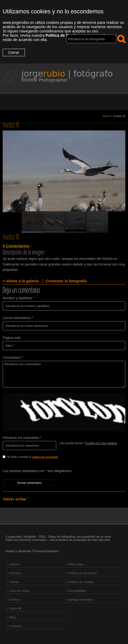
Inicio (106, 116)
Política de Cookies (63, 35)
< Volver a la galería (21, 281)
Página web (12, 338)
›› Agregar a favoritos (79, 600)
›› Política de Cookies (80, 582)
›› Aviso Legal (74, 564)
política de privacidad (45, 457)
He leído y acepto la (44, 457)
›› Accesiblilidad (76, 591)
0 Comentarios (16, 246)
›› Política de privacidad (81, 573)
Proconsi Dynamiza (46, 551)
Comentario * (13, 357)
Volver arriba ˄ (15, 499)
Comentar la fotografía (66, 281)
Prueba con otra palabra (101, 443)
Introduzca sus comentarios (64, 374)
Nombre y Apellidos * (19, 298)
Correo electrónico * (18, 318)
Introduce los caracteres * (22, 438)
